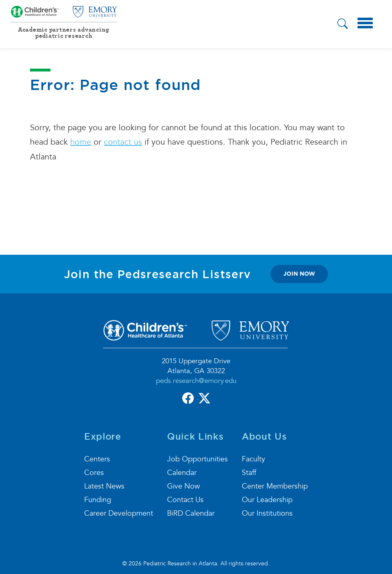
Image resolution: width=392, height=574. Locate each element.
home (81, 142)
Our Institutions (267, 513)
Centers (97, 459)
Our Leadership (267, 500)
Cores (94, 473)
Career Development (119, 513)
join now (299, 274)
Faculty (253, 459)
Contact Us (185, 500)
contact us (123, 142)
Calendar (182, 473)
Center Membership (275, 486)
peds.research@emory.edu (196, 381)
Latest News (104, 486)
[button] (343, 25)
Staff (249, 473)
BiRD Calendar (191, 513)
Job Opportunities (197, 459)
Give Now (183, 486)
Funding (98, 500)
